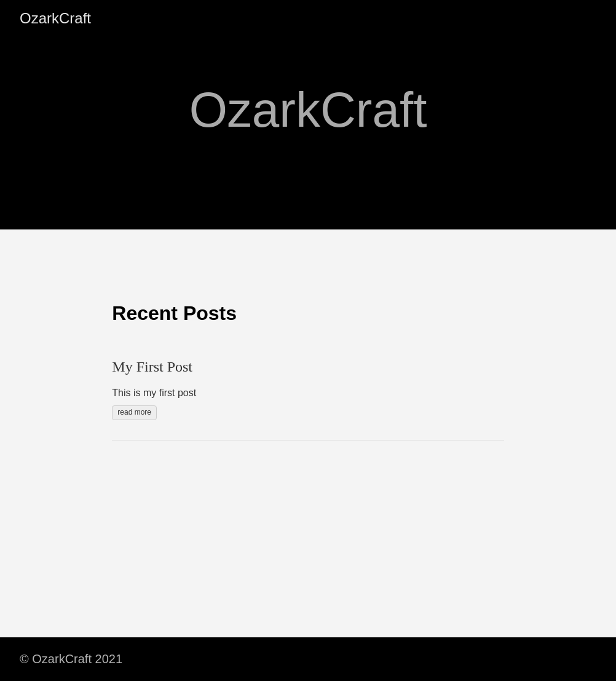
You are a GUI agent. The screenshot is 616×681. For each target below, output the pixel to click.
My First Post (152, 367)
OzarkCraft (55, 18)
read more (134, 412)
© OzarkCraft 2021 (71, 659)
